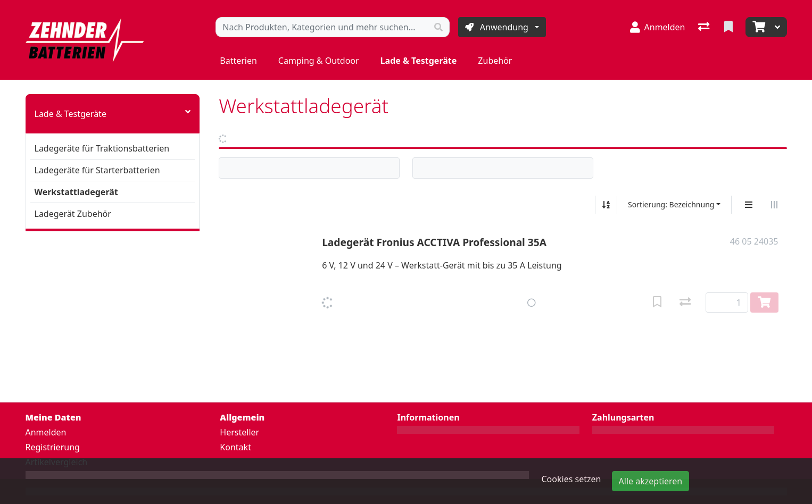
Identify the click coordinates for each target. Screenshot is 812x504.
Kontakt (235, 447)
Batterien (238, 61)
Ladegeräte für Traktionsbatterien (102, 148)
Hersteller (239, 432)
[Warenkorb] (758, 27)
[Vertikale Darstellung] (749, 205)
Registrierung (53, 447)
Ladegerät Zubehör (73, 214)
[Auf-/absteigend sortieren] (606, 205)
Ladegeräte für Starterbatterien (97, 170)
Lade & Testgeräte (419, 61)
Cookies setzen (571, 479)
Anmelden (46, 432)
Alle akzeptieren (651, 481)
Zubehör (495, 61)
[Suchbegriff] (322, 27)
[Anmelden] (658, 27)
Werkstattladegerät (76, 192)
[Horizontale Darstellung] (774, 205)
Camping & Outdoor (319, 61)
